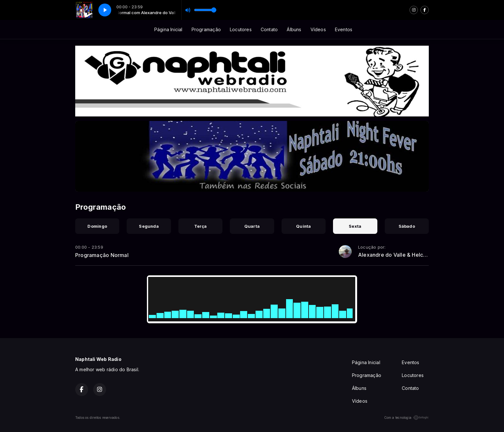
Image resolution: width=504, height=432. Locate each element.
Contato (269, 29)
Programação (206, 29)
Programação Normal (102, 255)
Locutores (241, 29)
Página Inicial (168, 29)
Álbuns (294, 29)
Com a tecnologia (406, 418)
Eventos (344, 29)
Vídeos (318, 29)
